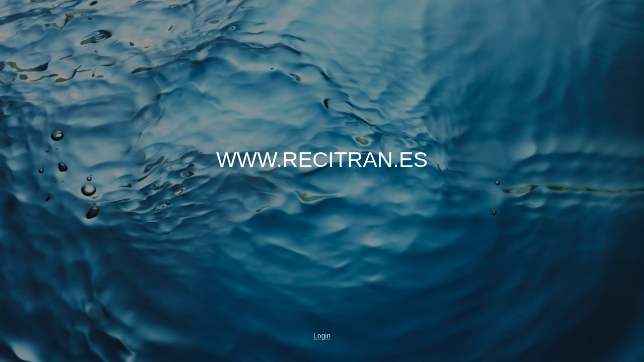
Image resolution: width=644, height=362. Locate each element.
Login (322, 336)
